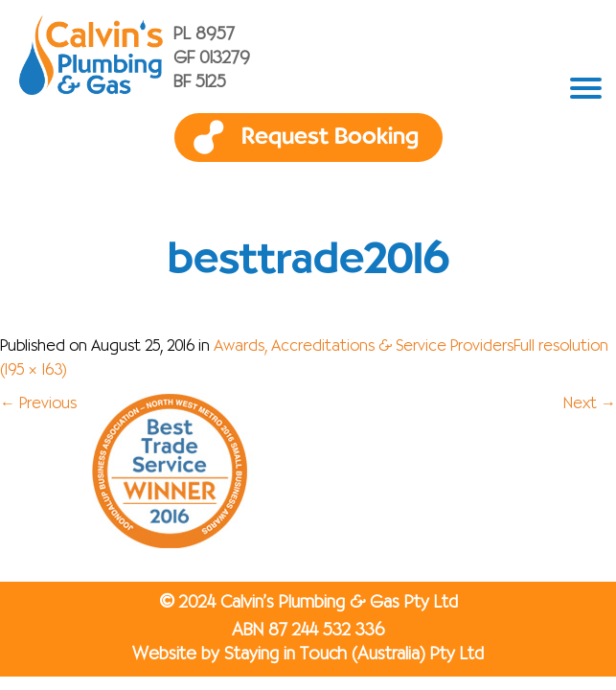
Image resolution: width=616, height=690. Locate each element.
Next (590, 404)
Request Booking (330, 137)
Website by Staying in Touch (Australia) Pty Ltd (308, 655)
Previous (38, 404)
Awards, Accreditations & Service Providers (364, 347)
